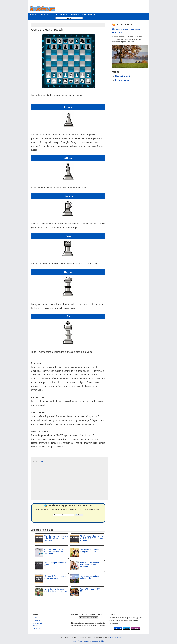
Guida (35, 618)
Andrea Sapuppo (115, 637)
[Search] (79, 515)
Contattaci (36, 620)
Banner (35, 626)
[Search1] (70, 18)
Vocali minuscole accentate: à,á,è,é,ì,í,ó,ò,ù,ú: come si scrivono (56, 538)
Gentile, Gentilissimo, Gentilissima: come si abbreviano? (54, 552)
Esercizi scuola (122, 80)
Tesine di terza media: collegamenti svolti (90, 551)
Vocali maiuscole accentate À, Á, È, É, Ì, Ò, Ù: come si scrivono (92, 538)
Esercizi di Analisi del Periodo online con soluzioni (90, 565)
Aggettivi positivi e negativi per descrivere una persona (56, 590)
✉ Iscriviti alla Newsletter (88, 618)
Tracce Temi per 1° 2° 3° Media (91, 590)
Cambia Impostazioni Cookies (94, 641)
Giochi (41, 461)
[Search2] (64, 515)
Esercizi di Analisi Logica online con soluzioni (55, 577)
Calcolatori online (124, 76)
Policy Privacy (78, 641)
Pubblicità (36, 628)
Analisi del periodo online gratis (56, 564)
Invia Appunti (38, 623)
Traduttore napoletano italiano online (90, 577)
